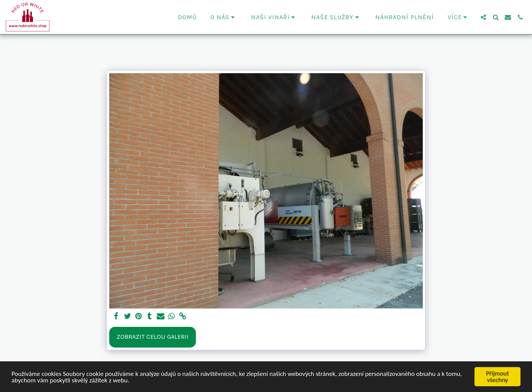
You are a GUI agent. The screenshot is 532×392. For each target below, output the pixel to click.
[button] (224, 17)
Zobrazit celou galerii (153, 337)
